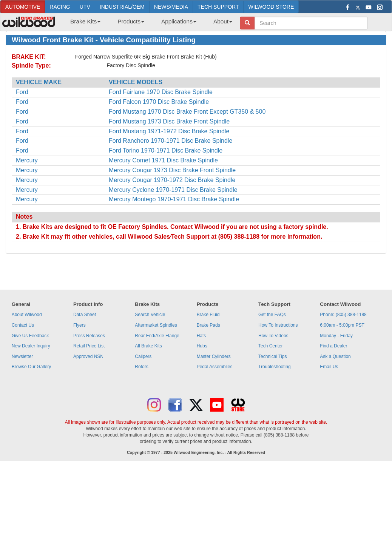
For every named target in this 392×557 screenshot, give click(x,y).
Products (131, 21)
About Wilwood (27, 315)
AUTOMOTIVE (23, 7)
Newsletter (22, 356)
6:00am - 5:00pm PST (342, 325)
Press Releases (89, 336)
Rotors (141, 367)
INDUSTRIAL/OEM (122, 7)
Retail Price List (89, 346)
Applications (179, 21)
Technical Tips (272, 356)
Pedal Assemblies (215, 367)
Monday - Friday (336, 336)
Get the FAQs (272, 315)
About (223, 21)
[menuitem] (83, 24)
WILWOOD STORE (271, 7)
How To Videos (273, 336)
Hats (201, 336)
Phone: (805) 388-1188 (343, 315)
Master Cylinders (214, 356)
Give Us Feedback (30, 336)
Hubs (202, 346)
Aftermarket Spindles (156, 325)
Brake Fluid (208, 315)
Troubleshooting (275, 367)
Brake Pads (208, 325)
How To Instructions (278, 325)
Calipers (143, 356)
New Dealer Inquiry (31, 346)
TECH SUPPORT (218, 7)
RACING (60, 7)
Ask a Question (335, 356)
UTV (85, 7)
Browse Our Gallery (32, 367)
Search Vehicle (150, 315)
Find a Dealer (333, 346)
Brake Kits (85, 21)
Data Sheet (85, 315)
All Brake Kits (148, 346)
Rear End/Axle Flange (157, 336)
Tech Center (271, 346)
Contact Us (23, 325)
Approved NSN (88, 356)
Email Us (329, 367)
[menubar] (148, 24)
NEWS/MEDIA (171, 7)
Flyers (79, 325)
